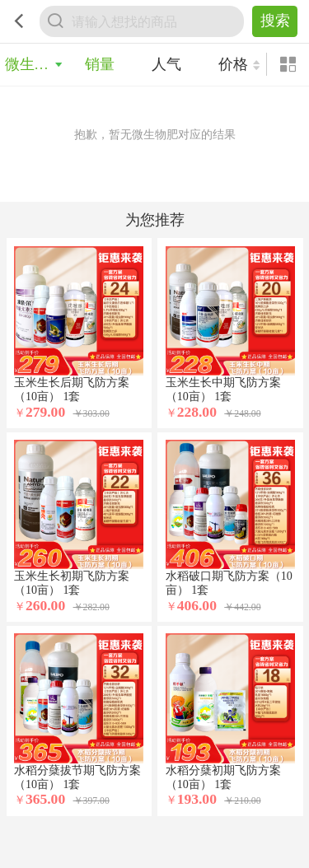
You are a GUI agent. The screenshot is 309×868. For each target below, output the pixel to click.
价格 (233, 64)
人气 (166, 64)
